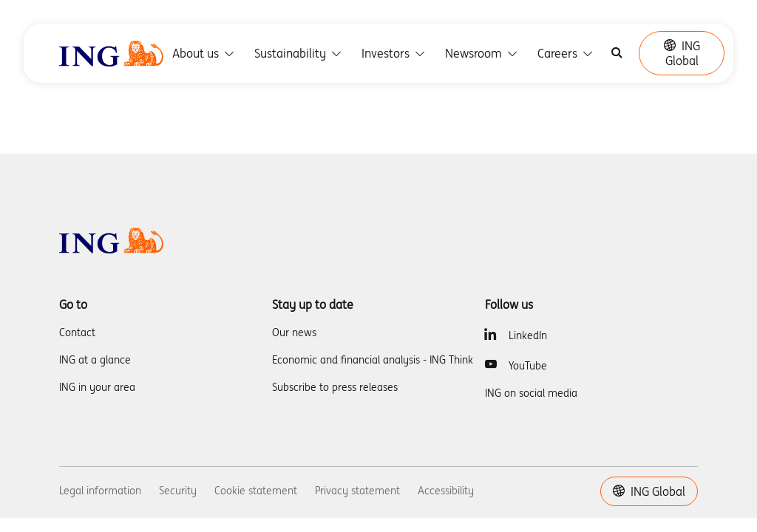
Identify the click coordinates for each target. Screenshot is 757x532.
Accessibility (446, 491)
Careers (566, 53)
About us (204, 53)
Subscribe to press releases (335, 387)
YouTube (528, 366)
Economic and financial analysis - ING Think (373, 360)
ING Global (682, 53)
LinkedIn (528, 335)
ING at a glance (95, 360)
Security (178, 491)
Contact (77, 332)
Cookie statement (256, 491)
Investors (394, 53)
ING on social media (531, 393)
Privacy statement (357, 491)
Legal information (100, 491)
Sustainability (299, 53)
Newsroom (482, 53)
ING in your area (97, 387)
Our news (294, 332)
